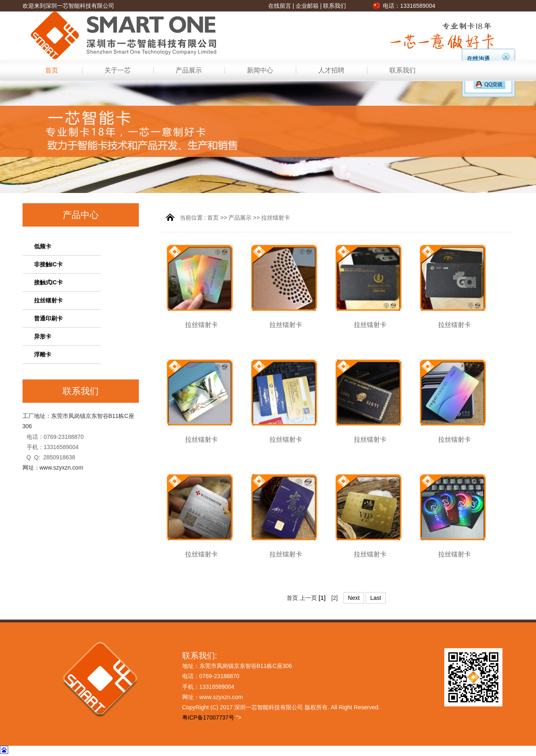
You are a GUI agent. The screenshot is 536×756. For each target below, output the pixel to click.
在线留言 (280, 6)
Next (354, 598)
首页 (52, 70)
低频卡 (43, 246)
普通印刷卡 (48, 318)
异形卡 (43, 336)
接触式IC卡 (48, 282)
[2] (335, 598)
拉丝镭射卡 (48, 300)
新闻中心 (260, 70)
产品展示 (189, 70)
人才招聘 (331, 70)
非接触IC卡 (48, 264)
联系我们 (335, 6)
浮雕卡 (43, 354)
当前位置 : (194, 218)
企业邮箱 (307, 6)
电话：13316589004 (409, 6)
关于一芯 (118, 70)
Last (375, 598)
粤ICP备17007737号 (208, 717)
